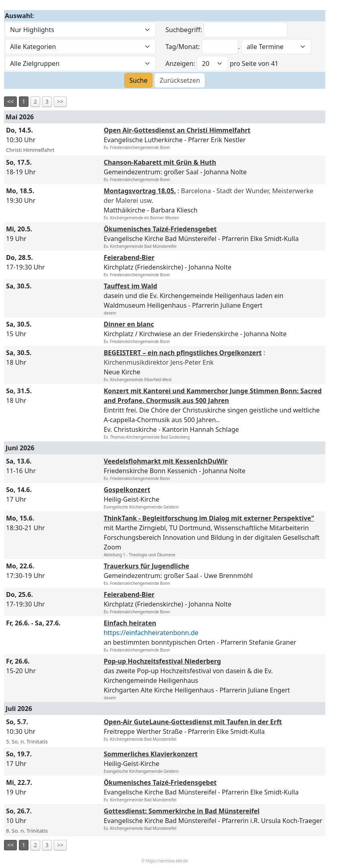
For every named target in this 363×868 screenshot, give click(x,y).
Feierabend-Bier (129, 257)
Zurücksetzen (180, 80)
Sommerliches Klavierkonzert (151, 754)
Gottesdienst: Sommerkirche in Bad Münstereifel (181, 811)
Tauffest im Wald (130, 286)
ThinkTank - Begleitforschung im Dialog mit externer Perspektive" (209, 518)
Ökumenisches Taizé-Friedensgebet (160, 229)
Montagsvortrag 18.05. (140, 191)
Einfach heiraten (130, 623)
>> (60, 101)
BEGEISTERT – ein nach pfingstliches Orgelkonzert (183, 353)
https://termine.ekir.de (167, 861)
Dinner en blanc (129, 324)
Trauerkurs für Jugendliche (146, 566)
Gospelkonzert (127, 490)
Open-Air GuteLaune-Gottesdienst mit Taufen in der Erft (193, 722)
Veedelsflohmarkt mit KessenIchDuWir (166, 461)
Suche (138, 80)
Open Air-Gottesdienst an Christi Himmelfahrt (177, 130)
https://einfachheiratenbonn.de (151, 633)
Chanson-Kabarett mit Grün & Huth (160, 162)
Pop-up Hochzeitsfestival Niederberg (162, 661)
